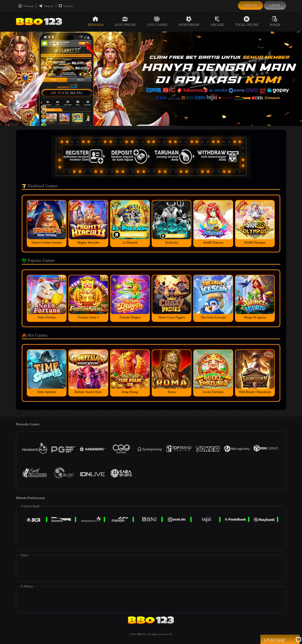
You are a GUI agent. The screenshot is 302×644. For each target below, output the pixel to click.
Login (275, 5)
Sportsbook (189, 21)
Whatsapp (26, 6)
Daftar (251, 5)
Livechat (66, 6)
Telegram (46, 6)
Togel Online (247, 21)
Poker (275, 21)
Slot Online (125, 21)
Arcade (217, 21)
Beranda (96, 21)
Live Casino (157, 21)
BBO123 (142, 634)
